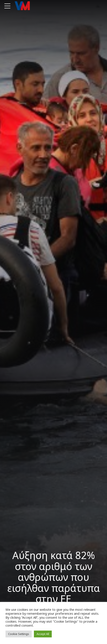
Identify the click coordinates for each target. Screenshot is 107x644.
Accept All (43, 634)
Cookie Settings (19, 634)
